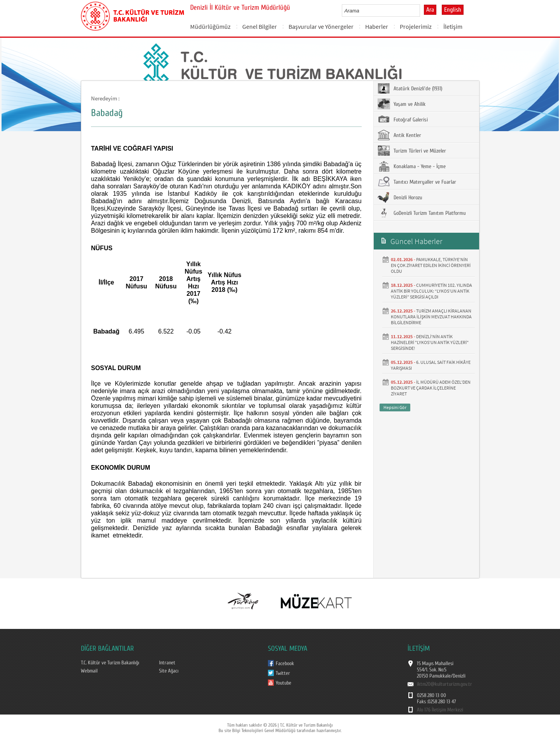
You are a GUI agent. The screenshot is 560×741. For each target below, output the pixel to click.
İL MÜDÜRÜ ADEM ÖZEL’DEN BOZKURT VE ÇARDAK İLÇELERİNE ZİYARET (431, 388)
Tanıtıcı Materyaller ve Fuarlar (417, 182)
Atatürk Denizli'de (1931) (410, 88)
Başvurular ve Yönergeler (321, 26)
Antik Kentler (399, 135)
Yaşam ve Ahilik (402, 104)
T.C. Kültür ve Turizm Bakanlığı (110, 663)
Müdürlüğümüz (210, 26)
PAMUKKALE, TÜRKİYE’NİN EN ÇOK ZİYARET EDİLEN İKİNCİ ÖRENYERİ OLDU (431, 265)
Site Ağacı (169, 671)
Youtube (283, 683)
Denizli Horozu (400, 197)
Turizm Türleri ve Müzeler (412, 151)
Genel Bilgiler (260, 26)
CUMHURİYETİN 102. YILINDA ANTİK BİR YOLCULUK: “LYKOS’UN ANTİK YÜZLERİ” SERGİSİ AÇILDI (431, 291)
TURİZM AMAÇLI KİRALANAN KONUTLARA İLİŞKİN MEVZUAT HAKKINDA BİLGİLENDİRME (431, 317)
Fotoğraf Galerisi (403, 119)
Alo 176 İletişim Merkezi (440, 710)
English (453, 10)
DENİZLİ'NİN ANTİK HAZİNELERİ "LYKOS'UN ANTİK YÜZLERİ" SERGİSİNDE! (430, 342)
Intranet (167, 663)
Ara (430, 10)
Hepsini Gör (395, 407)
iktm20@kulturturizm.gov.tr (444, 684)
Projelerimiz (416, 26)
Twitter (283, 673)
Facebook (285, 664)
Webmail (89, 671)
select (422, 11)
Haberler (377, 26)
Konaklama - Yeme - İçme (412, 166)
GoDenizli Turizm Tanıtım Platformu (422, 213)
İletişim (453, 26)
